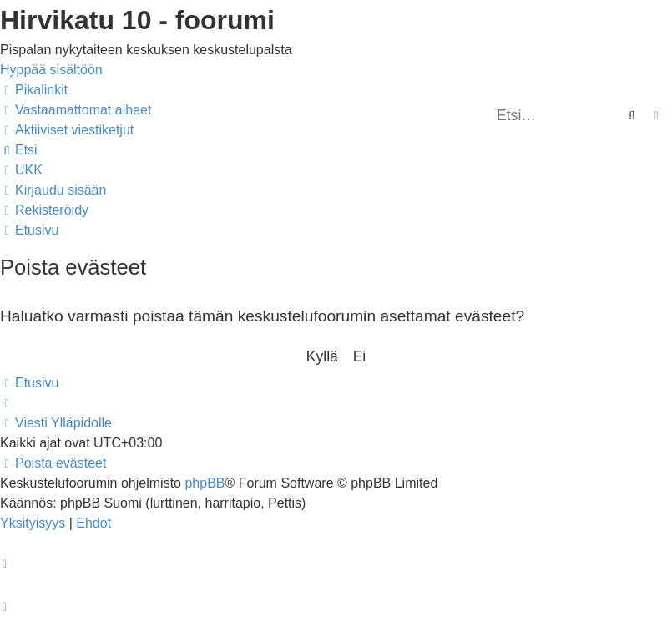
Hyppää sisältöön (51, 70)
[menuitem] (76, 110)
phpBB (205, 483)
